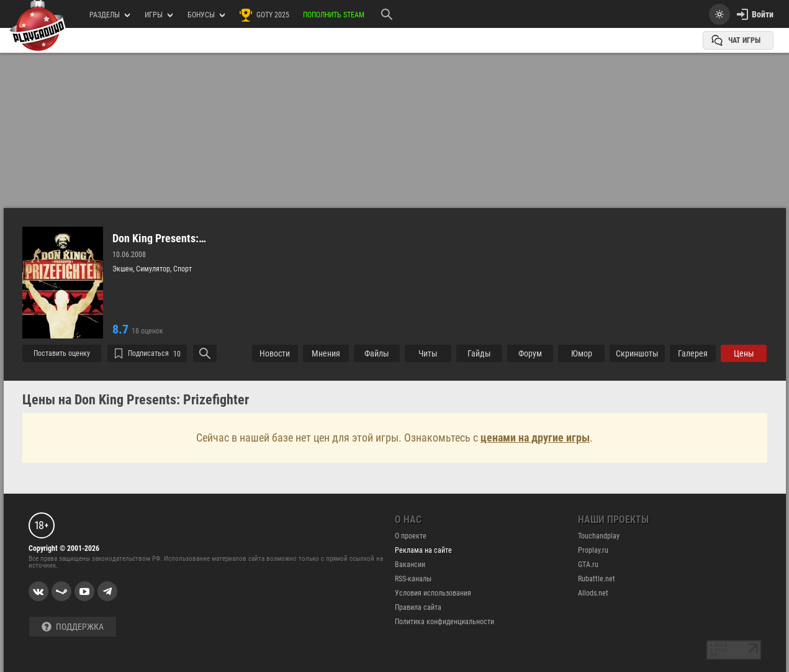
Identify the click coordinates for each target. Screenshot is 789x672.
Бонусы (206, 15)
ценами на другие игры (535, 438)
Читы (428, 353)
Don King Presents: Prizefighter (156, 238)
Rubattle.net (597, 579)
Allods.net (593, 593)
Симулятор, (155, 269)
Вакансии (410, 565)
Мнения (326, 353)
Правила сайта (418, 607)
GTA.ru (588, 565)
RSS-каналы (413, 579)
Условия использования (433, 593)
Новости (275, 353)
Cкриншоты (637, 353)
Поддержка (73, 627)
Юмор (582, 353)
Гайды (479, 353)
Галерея (693, 353)
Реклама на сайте (423, 550)
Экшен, (124, 269)
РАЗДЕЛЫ (110, 15)
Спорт (183, 269)
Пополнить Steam (334, 15)
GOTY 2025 (264, 15)
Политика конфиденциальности (444, 622)
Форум (530, 353)
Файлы (377, 353)
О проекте (411, 536)
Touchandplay (599, 536)
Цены (744, 353)
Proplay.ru (593, 550)
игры (159, 15)
